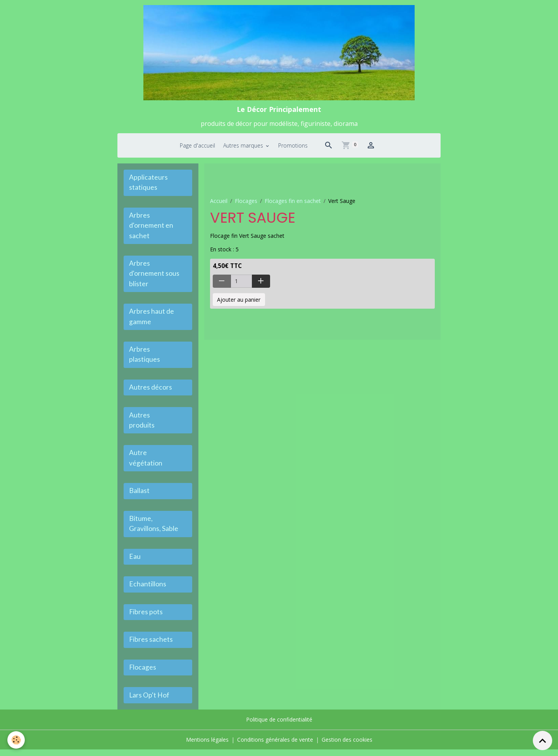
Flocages (246, 204)
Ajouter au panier (239, 302)
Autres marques (244, 148)
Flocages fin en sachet (293, 204)
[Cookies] (16, 740)
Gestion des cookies (347, 746)
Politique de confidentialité (279, 726)
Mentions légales (207, 746)
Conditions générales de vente (275, 746)
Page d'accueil (197, 148)
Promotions (293, 148)
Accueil (219, 204)
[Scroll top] (542, 741)
